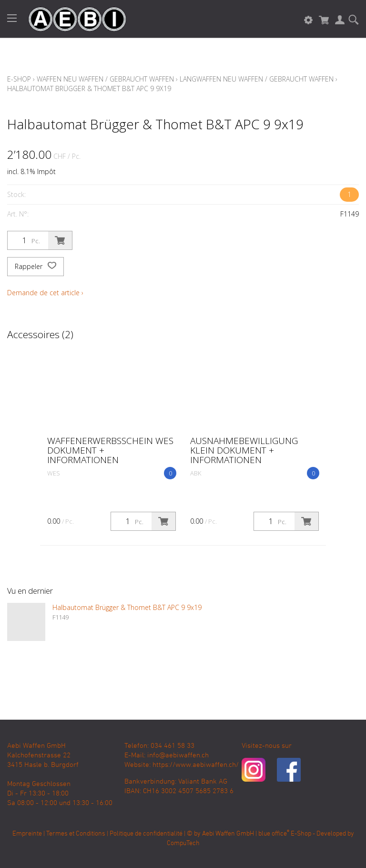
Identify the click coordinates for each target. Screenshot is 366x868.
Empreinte (27, 834)
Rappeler (36, 267)
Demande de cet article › (45, 293)
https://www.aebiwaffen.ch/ (196, 765)
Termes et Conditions (76, 834)
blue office (274, 834)
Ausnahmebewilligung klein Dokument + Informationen (244, 450)
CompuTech (183, 843)
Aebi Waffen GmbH (228, 834)
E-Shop (19, 79)
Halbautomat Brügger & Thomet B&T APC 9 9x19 (89, 88)
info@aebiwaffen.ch (178, 755)
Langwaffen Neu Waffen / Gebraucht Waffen (257, 79)
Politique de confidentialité (146, 834)
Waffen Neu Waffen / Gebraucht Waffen (105, 79)
